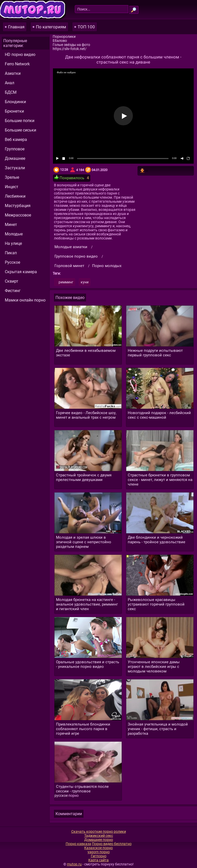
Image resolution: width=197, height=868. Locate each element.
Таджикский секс (99, 836)
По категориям (51, 27)
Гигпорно (99, 856)
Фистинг (13, 291)
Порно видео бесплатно (112, 844)
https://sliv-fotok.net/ (70, 49)
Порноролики (64, 37)
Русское (12, 262)
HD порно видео (20, 55)
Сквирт (12, 281)
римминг (66, 282)
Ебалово (60, 41)
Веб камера (16, 140)
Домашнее (15, 158)
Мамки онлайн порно (25, 300)
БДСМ (11, 92)
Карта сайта (99, 860)
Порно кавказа (78, 844)
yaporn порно (99, 852)
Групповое (15, 149)
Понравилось (69, 178)
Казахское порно (99, 848)
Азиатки (13, 73)
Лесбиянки (15, 196)
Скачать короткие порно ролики (99, 831)
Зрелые (12, 177)
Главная (16, 27)
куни (85, 282)
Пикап (11, 253)
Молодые (14, 234)
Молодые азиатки (71, 247)
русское (61, 795)
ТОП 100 (86, 27)
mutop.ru (74, 864)
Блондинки (15, 102)
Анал (10, 83)
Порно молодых (107, 266)
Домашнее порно (99, 840)
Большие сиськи (20, 130)
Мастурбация (18, 206)
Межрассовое (18, 215)
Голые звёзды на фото (71, 45)
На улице (13, 243)
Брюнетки (14, 111)
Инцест (12, 187)
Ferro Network (17, 64)
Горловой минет (69, 266)
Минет (11, 225)
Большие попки (20, 121)
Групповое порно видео (76, 256)
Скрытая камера (21, 272)
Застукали (15, 168)
